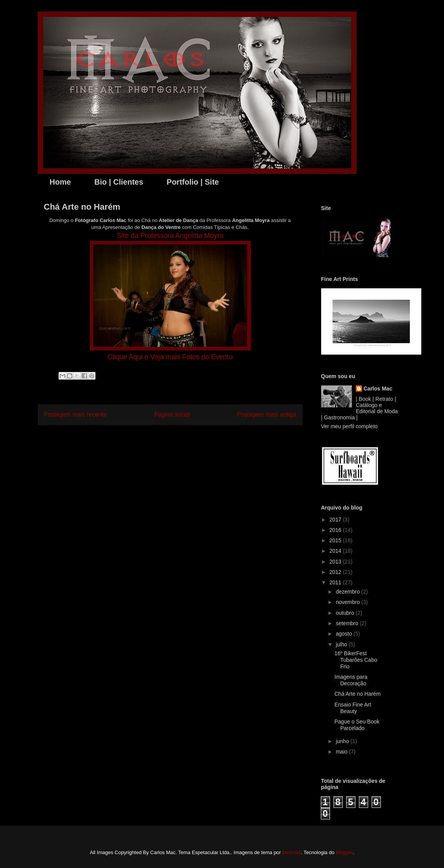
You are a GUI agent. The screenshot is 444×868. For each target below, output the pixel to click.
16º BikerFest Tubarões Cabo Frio (356, 660)
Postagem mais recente (75, 415)
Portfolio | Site (193, 182)
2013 (336, 562)
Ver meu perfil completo (349, 426)
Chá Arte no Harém (357, 694)
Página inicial (172, 415)
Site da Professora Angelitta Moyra (170, 236)
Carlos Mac (378, 389)
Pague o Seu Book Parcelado (357, 725)
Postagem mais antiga (266, 415)
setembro (348, 623)
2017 (336, 520)
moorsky (292, 852)
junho (343, 741)
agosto (345, 634)
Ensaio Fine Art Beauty (353, 708)
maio (342, 752)
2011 (336, 582)
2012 (336, 572)
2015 (336, 540)
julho (342, 644)
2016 (336, 530)
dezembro (348, 592)
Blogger (344, 852)
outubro (346, 613)
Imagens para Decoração (351, 680)
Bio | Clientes (119, 182)
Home (60, 182)
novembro (348, 602)
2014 (336, 551)
